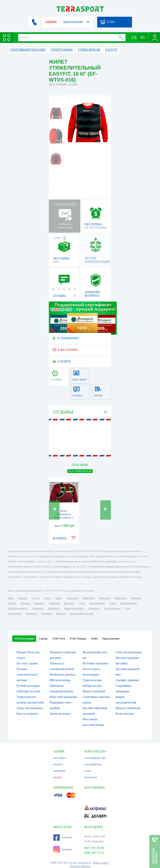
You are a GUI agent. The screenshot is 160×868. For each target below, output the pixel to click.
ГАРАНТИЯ (59, 771)
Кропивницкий (128, 603)
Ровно (112, 603)
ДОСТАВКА (60, 758)
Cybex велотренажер (129, 652)
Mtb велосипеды (60, 680)
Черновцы (38, 608)
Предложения (111, 638)
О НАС (88, 771)
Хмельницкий (97, 603)
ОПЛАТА (58, 764)
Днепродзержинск (18, 608)
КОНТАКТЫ (91, 777)
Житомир (69, 603)
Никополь (31, 613)
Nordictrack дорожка (62, 675)
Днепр (47, 598)
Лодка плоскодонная (30, 708)
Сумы (82, 603)
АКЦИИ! (51, 22)
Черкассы (54, 603)
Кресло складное (27, 714)
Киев (11, 598)
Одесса (35, 598)
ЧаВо (94, 638)
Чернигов (39, 603)
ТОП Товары (78, 638)
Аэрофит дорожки (127, 680)
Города (43, 638)
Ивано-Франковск (74, 608)
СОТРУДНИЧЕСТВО (95, 758)
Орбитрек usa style (28, 691)
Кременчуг (54, 608)
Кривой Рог (89, 598)
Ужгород (61, 613)
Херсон (12, 603)
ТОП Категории (24, 638)
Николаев (105, 598)
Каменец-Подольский (82, 613)
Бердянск (46, 613)
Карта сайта (101, 863)
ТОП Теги (59, 638)
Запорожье (72, 598)
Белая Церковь (112, 608)
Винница (136, 598)
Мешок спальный (94, 691)
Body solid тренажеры (63, 697)
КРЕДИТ (58, 777)
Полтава (25, 603)
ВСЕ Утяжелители (80, 471)
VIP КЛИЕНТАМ (93, 764)
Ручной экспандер (28, 686)
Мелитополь (15, 613)
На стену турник (27, 663)
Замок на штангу (60, 714)
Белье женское (125, 714)
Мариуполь (120, 598)
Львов (59, 598)
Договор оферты (80, 866)
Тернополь (94, 608)
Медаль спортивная (128, 708)
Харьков (22, 598)
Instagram (63, 849)
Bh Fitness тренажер (95, 663)
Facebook (63, 837)
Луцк (127, 608)
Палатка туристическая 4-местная (27, 675)
